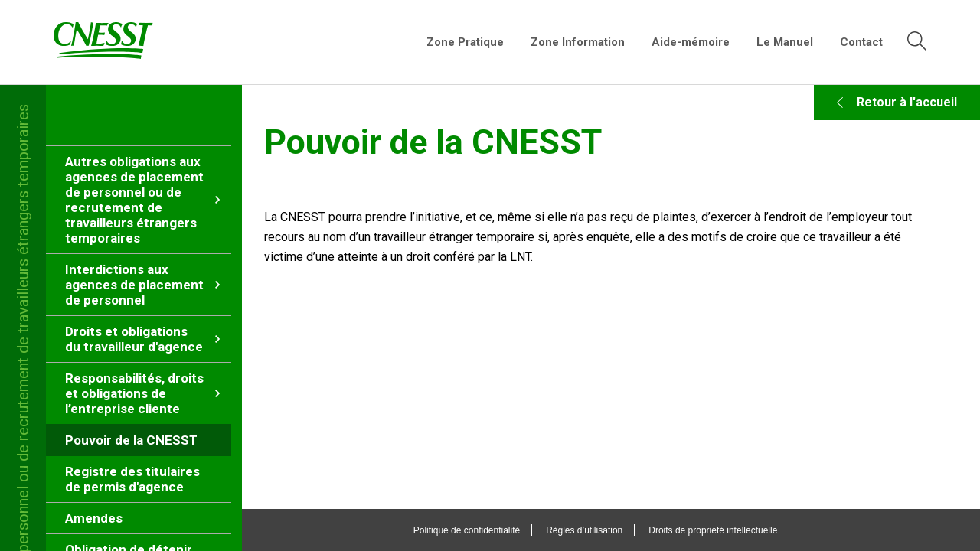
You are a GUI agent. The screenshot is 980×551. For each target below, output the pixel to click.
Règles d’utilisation (600, 530)
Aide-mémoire (691, 42)
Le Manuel (785, 42)
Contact (861, 42)
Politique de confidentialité (482, 530)
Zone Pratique (465, 42)
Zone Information (578, 42)
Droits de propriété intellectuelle (729, 530)
